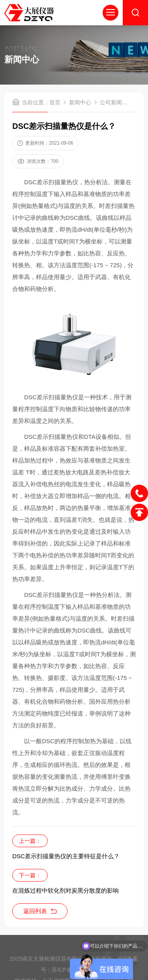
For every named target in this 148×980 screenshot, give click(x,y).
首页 (55, 102)
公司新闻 (111, 102)
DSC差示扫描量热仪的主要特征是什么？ (66, 856)
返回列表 (40, 911)
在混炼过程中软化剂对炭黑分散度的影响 (66, 890)
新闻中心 (80, 102)
